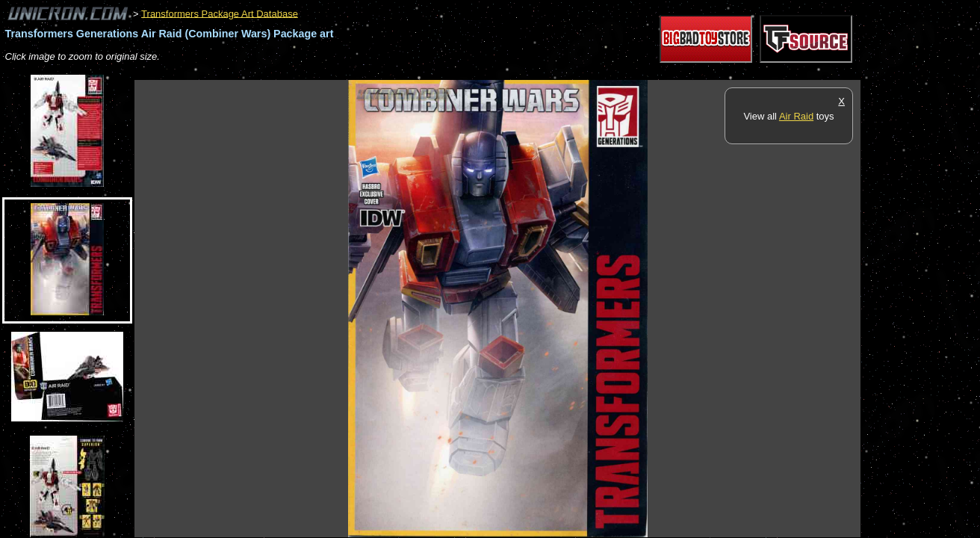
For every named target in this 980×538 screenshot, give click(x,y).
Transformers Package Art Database (220, 13)
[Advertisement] (406, 72)
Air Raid (796, 116)
